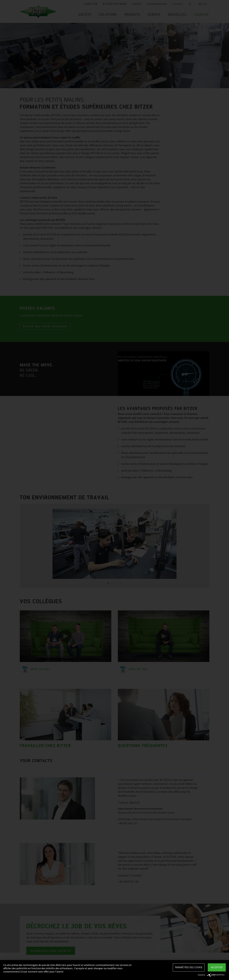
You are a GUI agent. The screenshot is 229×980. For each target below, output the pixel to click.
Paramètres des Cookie (189, 967)
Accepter (217, 967)
